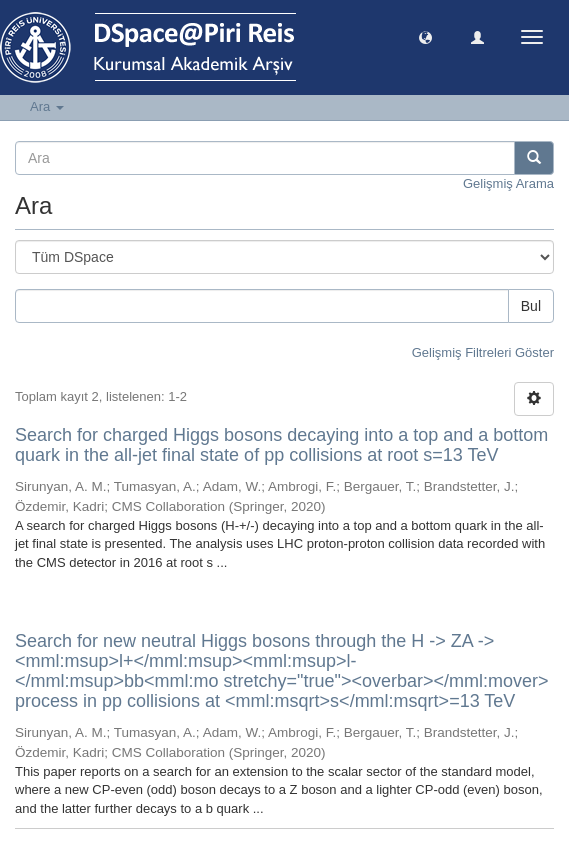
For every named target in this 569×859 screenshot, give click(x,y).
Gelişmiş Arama (508, 183)
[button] (425, 36)
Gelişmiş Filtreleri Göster (483, 352)
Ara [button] (47, 106)
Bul (531, 306)
